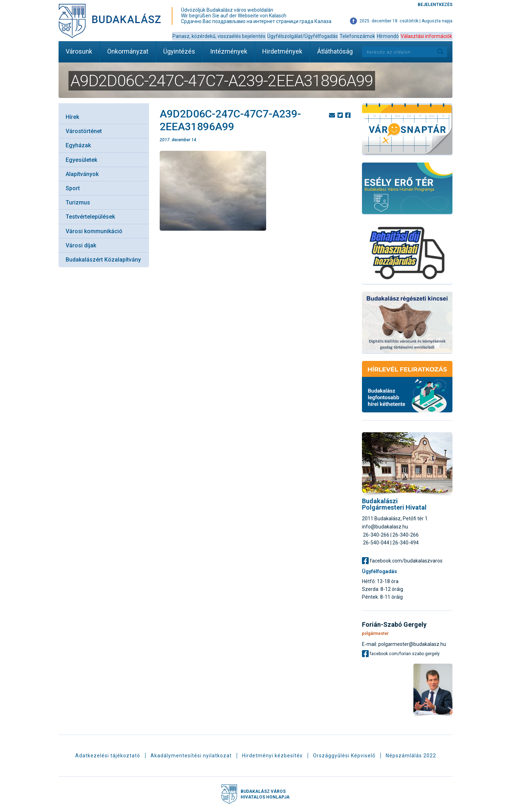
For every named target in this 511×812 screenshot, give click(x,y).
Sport (73, 188)
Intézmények (229, 51)
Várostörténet (84, 131)
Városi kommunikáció (94, 231)
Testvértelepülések (90, 217)
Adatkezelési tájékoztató (108, 756)
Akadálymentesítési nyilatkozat (191, 756)
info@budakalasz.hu (385, 527)
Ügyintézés (179, 51)
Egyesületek (81, 160)
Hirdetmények (282, 51)
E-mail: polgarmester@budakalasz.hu (404, 644)
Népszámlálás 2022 (411, 756)
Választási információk (426, 36)
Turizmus (78, 202)
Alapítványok (82, 174)
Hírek (72, 117)
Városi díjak (81, 245)
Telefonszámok (357, 36)
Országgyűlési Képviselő (344, 756)
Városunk (79, 51)
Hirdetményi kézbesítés (272, 756)
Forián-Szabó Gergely (394, 625)
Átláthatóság (335, 51)
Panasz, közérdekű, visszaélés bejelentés (219, 36)
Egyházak (78, 145)
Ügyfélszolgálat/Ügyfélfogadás (303, 36)
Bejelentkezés (435, 5)
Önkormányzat (128, 51)
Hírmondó (388, 36)
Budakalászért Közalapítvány (103, 260)
